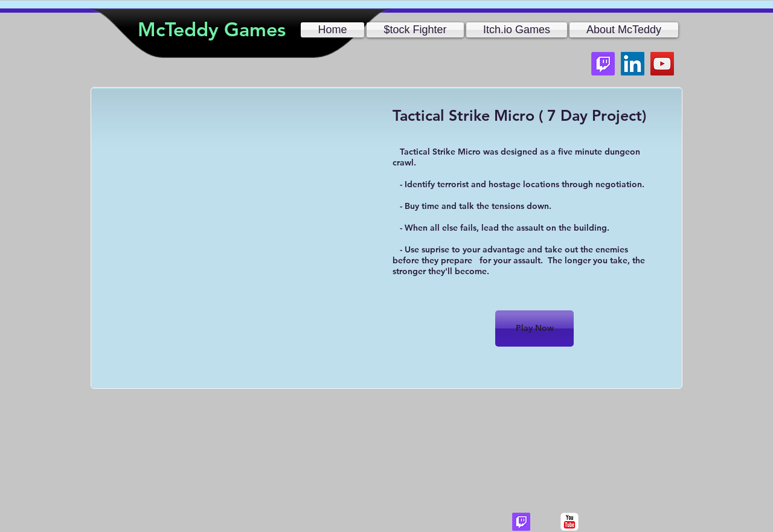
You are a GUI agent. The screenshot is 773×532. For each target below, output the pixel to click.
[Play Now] (534, 328)
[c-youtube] (569, 522)
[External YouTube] (236, 211)
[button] (623, 30)
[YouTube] (662, 64)
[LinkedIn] (633, 64)
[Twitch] (603, 64)
